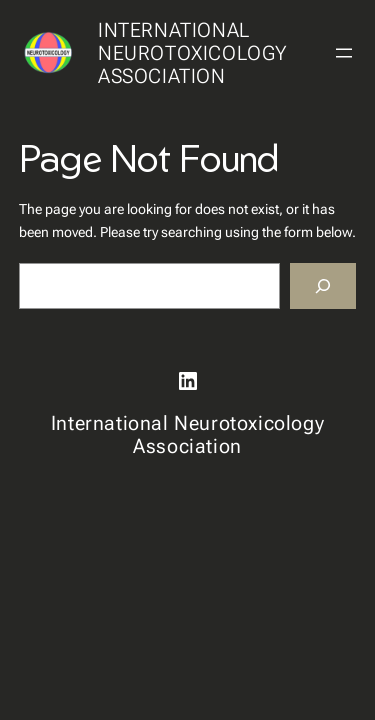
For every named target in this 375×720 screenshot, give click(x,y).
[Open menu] (344, 53)
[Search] (323, 286)
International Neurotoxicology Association (193, 53)
